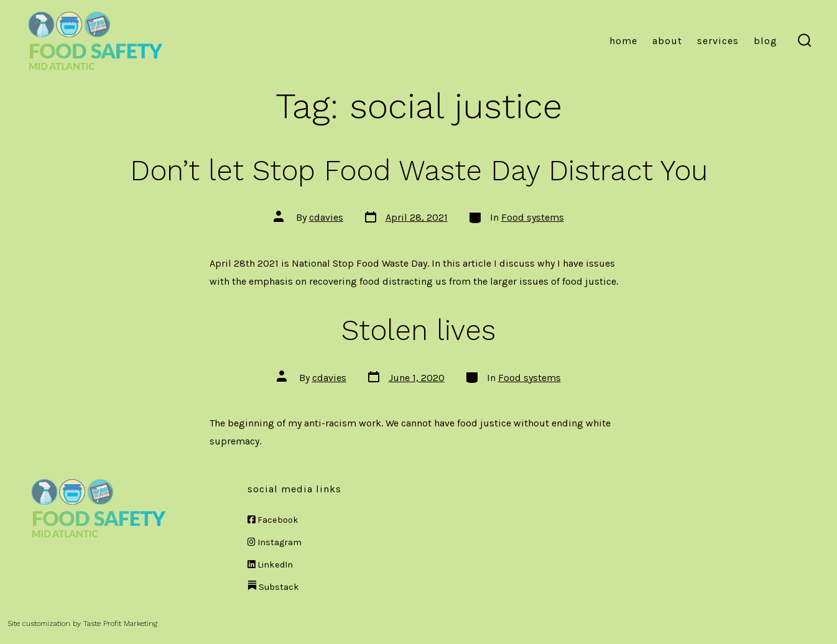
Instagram (275, 542)
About (667, 41)
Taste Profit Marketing (120, 623)
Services (718, 41)
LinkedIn (270, 565)
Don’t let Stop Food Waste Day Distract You (419, 170)
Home (623, 41)
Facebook (273, 520)
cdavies (326, 217)
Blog (765, 41)
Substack (273, 587)
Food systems (533, 217)
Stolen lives (418, 330)
